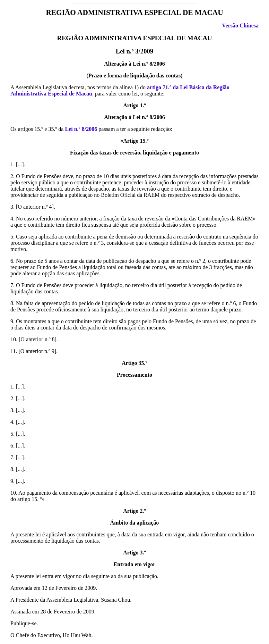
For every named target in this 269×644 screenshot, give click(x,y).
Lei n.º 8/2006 (81, 129)
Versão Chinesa (240, 26)
